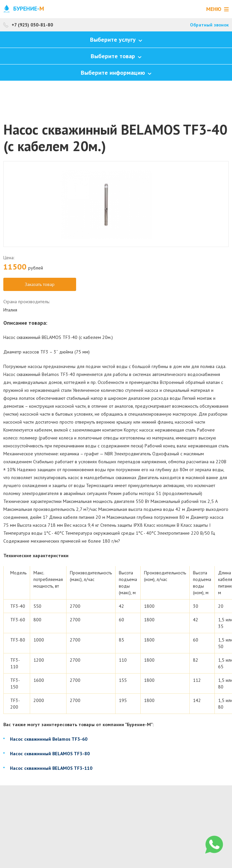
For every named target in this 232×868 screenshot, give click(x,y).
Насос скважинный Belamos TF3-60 (49, 739)
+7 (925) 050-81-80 (32, 25)
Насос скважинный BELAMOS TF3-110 (51, 768)
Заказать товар (40, 284)
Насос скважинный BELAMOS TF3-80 (50, 754)
